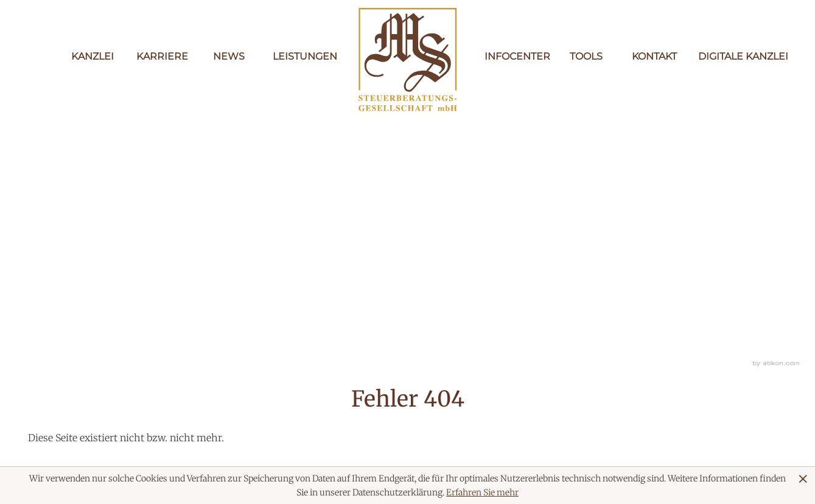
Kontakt (654, 56)
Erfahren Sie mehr (482, 492)
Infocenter (514, 56)
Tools (586, 56)
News (229, 56)
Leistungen (297, 56)
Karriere (161, 56)
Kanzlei (93, 56)
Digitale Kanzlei (722, 56)
